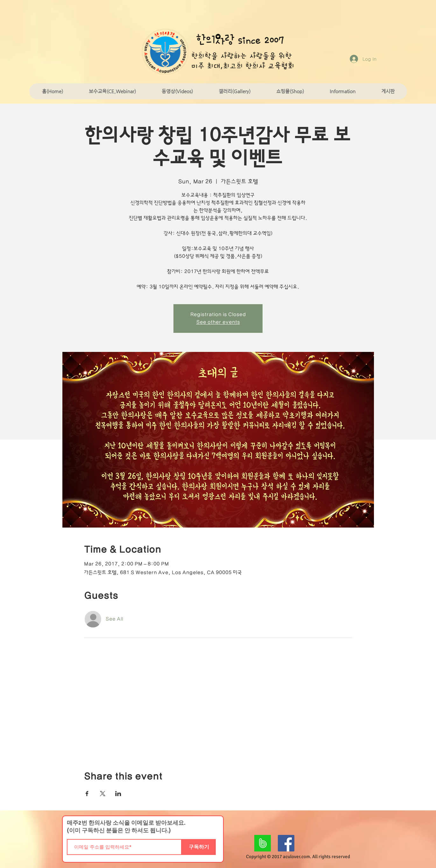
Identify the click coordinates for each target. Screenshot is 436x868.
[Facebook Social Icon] (286, 843)
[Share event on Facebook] (87, 794)
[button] (112, 91)
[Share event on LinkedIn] (118, 794)
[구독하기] (199, 847)
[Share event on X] (103, 794)
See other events (218, 322)
